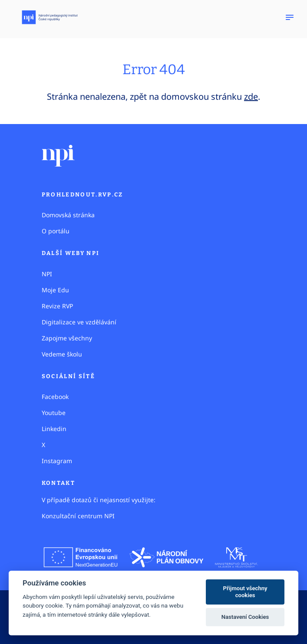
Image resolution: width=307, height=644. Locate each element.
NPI (47, 274)
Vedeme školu (62, 354)
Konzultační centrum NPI (78, 516)
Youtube (54, 413)
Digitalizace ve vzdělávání (79, 322)
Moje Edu (55, 290)
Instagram (57, 461)
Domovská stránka (68, 215)
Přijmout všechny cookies (245, 592)
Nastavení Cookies (245, 617)
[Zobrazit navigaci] (290, 17)
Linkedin (54, 429)
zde (251, 96)
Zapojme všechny (67, 338)
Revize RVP (57, 306)
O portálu (56, 231)
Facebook (55, 397)
